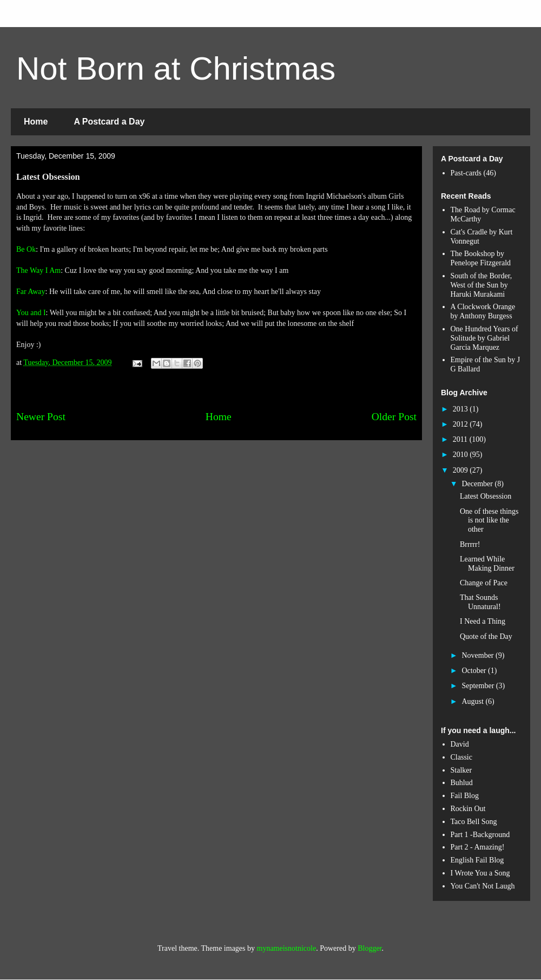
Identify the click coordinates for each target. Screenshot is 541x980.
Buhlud (462, 783)
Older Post (394, 417)
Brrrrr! (470, 544)
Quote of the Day (486, 636)
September (479, 686)
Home (36, 122)
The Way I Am (38, 270)
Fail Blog (465, 796)
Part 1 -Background (480, 835)
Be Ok (26, 249)
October (475, 671)
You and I (31, 313)
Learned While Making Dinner (487, 564)
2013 (461, 409)
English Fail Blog (477, 860)
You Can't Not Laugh (483, 886)
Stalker (461, 770)
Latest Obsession (486, 496)
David (460, 744)
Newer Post (41, 417)
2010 (461, 455)
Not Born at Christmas (176, 68)
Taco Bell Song (474, 822)
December (478, 484)
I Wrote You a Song (480, 873)
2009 (461, 470)
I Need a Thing (483, 621)
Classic (461, 757)
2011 (461, 439)
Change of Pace (484, 583)
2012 (461, 424)
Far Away (31, 292)
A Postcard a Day (109, 122)
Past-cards (466, 173)
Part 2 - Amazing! (478, 847)
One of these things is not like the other (489, 521)
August (473, 701)
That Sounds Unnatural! (480, 602)
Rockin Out (468, 809)
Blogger (370, 948)
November (479, 655)
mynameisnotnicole (287, 948)
